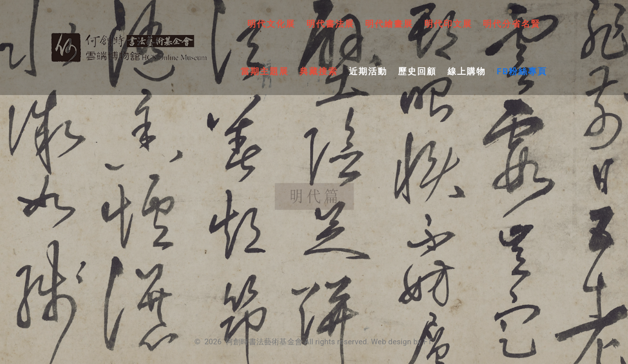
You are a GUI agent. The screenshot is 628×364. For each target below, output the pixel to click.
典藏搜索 (319, 71)
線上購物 (467, 71)
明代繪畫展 (389, 24)
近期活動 (368, 71)
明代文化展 (271, 24)
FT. (428, 342)
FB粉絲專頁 (522, 71)
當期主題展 (265, 71)
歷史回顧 (417, 71)
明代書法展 (330, 24)
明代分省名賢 (512, 24)
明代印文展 (448, 24)
